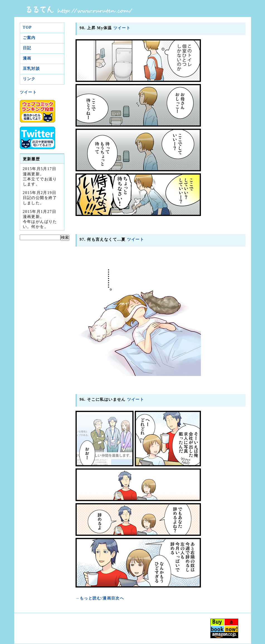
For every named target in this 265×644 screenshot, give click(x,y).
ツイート (28, 92)
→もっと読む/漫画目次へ (100, 598)
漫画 (27, 58)
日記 (27, 48)
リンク (29, 79)
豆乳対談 (31, 69)
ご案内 (29, 38)
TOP (27, 27)
